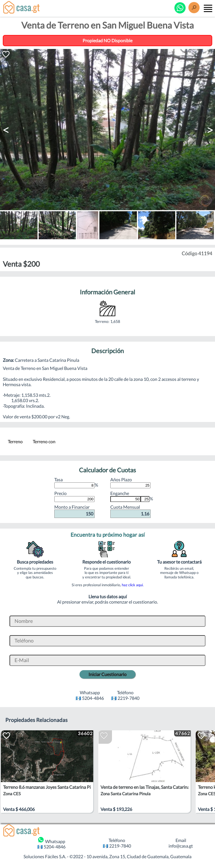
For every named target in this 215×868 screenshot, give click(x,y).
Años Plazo (130, 483)
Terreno (15, 441)
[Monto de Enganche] (125, 499)
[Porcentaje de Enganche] (145, 499)
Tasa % (76, 483)
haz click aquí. (133, 585)
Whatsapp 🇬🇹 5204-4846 (51, 843)
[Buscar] (194, 8)
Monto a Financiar (74, 511)
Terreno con (44, 441)
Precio (74, 496)
